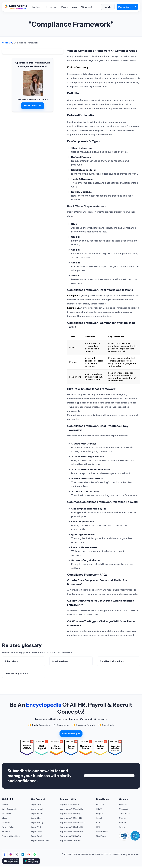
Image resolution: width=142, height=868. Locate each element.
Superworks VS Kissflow (71, 836)
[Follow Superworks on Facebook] (5, 854)
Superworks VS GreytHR (71, 818)
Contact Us (124, 809)
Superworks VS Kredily (70, 813)
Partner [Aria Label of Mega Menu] (74, 7)
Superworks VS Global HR (71, 827)
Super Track (37, 836)
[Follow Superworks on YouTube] (29, 854)
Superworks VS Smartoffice (73, 822)
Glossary (7, 43)
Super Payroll (37, 809)
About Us (123, 804)
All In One (100, 804)
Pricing (122, 827)
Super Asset (37, 832)
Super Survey (37, 822)
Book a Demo (127, 7)
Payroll (99, 818)
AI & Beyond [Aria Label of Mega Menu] (88, 7)
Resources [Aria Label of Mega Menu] (52, 7)
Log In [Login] (108, 7)
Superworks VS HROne (70, 841)
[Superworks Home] (16, 9)
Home (5, 804)
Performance (102, 832)
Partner (123, 822)
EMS (98, 827)
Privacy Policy (8, 827)
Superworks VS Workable (71, 809)
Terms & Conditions (11, 836)
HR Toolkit (7, 813)
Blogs (5, 818)
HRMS (99, 809)
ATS (98, 822)
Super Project (37, 813)
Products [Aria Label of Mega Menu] (37, 7)
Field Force (101, 836)
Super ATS (36, 827)
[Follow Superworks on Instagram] (11, 854)
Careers (123, 818)
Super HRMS (37, 804)
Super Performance (40, 841)
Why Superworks (10, 809)
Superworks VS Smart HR (71, 832)
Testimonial (125, 813)
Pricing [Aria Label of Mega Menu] (65, 7)
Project (100, 813)
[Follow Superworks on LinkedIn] (23, 854)
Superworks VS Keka (69, 804)
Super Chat (36, 818)
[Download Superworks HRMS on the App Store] (11, 861)
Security (6, 832)
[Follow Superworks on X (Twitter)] (17, 854)
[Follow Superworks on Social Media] (35, 854)
